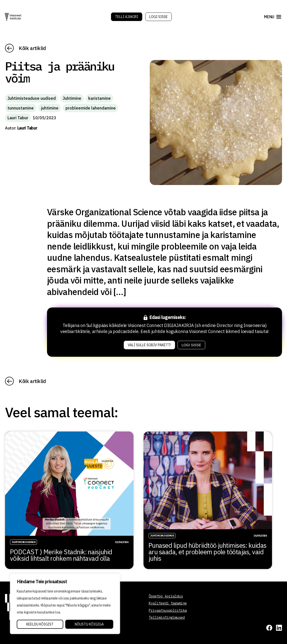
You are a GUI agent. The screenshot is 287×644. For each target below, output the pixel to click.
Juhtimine (72, 98)
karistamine (99, 98)
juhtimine (50, 108)
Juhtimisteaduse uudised (32, 98)
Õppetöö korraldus (166, 596)
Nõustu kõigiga (89, 624)
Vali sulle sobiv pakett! (149, 345)
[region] (65, 604)
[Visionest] (13, 17)
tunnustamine (21, 108)
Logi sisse (158, 17)
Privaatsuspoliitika (168, 610)
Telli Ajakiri (127, 17)
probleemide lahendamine (91, 108)
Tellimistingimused (167, 617)
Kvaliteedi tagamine (168, 603)
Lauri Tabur (18, 118)
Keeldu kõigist (40, 624)
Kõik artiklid (32, 48)
